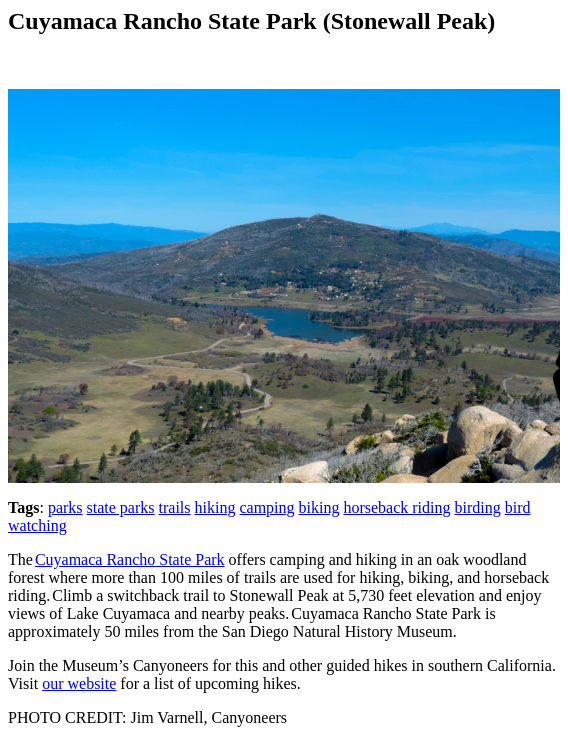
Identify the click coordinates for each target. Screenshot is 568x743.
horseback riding (396, 507)
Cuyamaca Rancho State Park (130, 559)
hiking (215, 507)
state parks (121, 507)
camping (266, 507)
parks (65, 507)
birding (477, 507)
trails (175, 507)
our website (79, 683)
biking (319, 507)
